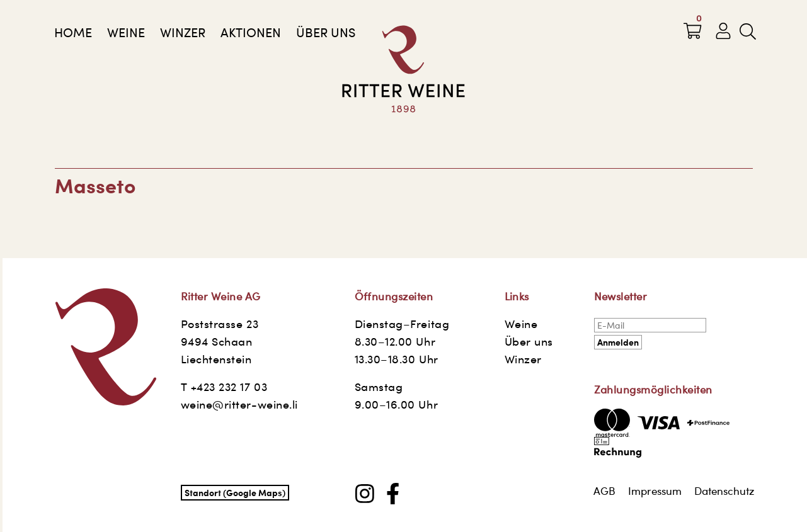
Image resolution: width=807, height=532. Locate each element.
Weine (126, 33)
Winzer (183, 33)
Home (73, 33)
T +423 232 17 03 (224, 387)
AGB (604, 491)
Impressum (655, 491)
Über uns (326, 33)
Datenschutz (724, 491)
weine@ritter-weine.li (239, 405)
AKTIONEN (251, 33)
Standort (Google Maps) (235, 493)
